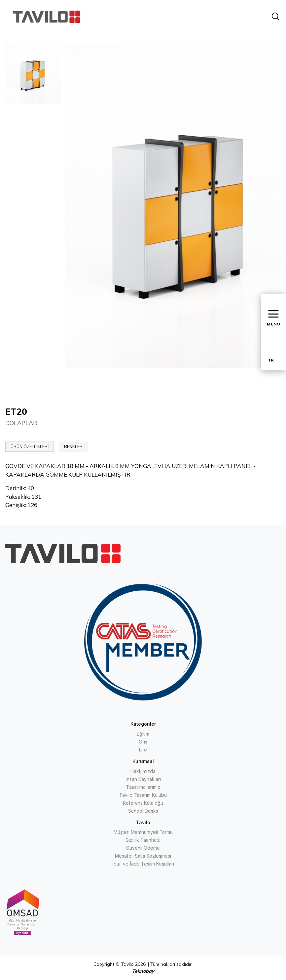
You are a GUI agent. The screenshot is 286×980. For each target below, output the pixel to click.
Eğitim (143, 734)
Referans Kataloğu (143, 803)
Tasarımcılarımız (143, 787)
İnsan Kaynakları (143, 779)
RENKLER (73, 447)
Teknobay (143, 971)
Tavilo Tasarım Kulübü (143, 795)
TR (271, 360)
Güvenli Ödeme (143, 848)
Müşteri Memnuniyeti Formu (143, 832)
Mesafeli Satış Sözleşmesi (143, 856)
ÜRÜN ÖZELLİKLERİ (30, 447)
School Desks (143, 811)
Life (143, 750)
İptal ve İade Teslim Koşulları (143, 864)
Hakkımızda (143, 771)
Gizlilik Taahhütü (143, 840)
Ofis (143, 742)
